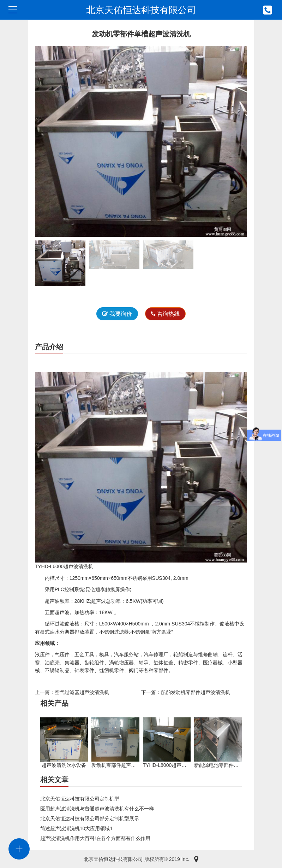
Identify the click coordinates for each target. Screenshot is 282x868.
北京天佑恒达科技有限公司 (141, 10)
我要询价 (117, 314)
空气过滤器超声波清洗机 (82, 692)
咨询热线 (165, 314)
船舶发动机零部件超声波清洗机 (196, 692)
